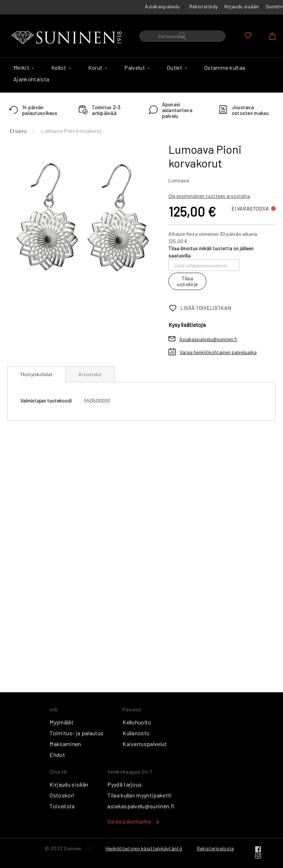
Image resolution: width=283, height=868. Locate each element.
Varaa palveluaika (129, 821)
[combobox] (182, 36)
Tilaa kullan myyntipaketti (140, 795)
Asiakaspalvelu (162, 6)
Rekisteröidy (203, 6)
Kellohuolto (137, 722)
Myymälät (61, 722)
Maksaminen (65, 744)
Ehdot (57, 755)
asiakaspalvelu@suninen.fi (141, 806)
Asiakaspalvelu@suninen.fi (208, 339)
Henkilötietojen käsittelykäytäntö (144, 848)
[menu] (141, 75)
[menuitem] (23, 68)
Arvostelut (90, 374)
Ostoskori (62, 795)
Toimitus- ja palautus (76, 733)
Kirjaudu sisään (242, 6)
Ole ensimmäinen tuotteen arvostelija (209, 196)
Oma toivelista (248, 35)
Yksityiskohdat (37, 374)
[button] (274, 7)
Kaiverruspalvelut (145, 744)
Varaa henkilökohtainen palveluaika (218, 352)
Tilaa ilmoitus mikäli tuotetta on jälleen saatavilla (211, 252)
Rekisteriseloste (215, 848)
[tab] (37, 374)
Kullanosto (136, 733)
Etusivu (18, 131)
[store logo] (68, 38)
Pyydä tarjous (125, 784)
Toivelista (62, 806)
